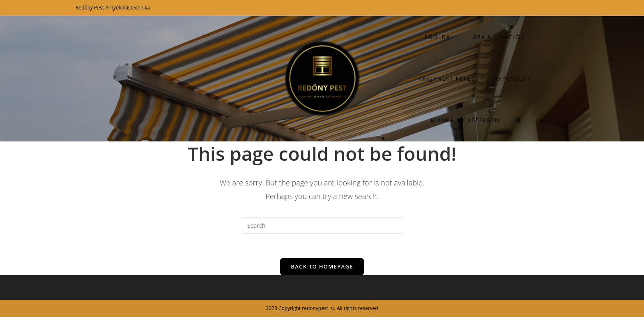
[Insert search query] (322, 225)
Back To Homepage (322, 266)
